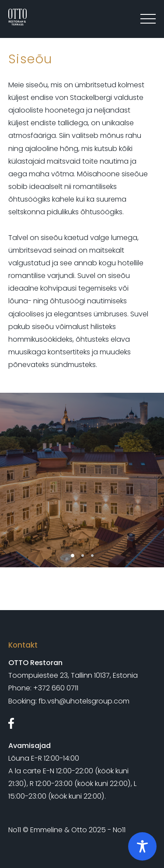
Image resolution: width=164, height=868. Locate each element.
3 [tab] (92, 556)
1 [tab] (73, 556)
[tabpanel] (82, 480)
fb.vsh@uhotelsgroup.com (84, 701)
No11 (15, 830)
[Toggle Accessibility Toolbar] (142, 846)
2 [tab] (83, 556)
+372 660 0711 (56, 688)
